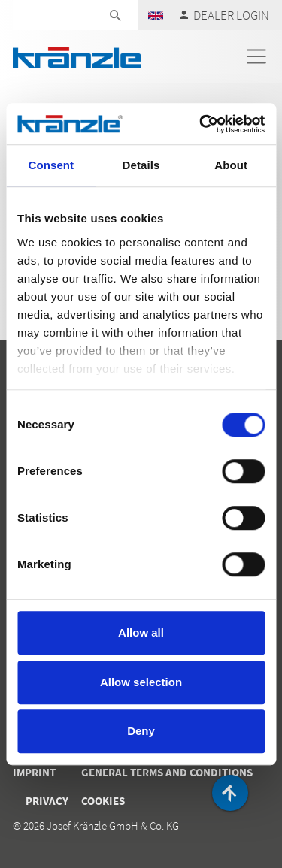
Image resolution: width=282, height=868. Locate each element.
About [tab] (231, 165)
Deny (141, 731)
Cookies (103, 801)
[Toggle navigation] (256, 56)
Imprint (34, 772)
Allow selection (141, 682)
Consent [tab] (51, 165)
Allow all (141, 632)
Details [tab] (141, 165)
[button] (156, 15)
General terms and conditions (167, 772)
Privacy (47, 801)
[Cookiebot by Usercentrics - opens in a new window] (201, 124)
